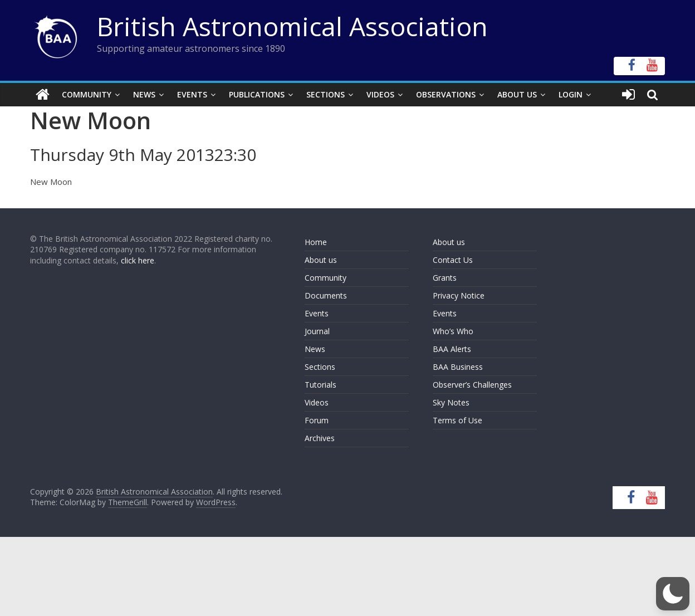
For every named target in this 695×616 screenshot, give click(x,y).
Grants (445, 278)
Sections (326, 94)
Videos (380, 94)
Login (571, 94)
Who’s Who (453, 331)
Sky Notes (451, 402)
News (144, 94)
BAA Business (458, 367)
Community (87, 94)
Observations (446, 94)
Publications (257, 94)
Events (192, 94)
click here (138, 260)
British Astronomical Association (292, 26)
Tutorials (320, 385)
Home (316, 242)
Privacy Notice (459, 295)
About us (321, 260)
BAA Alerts (452, 349)
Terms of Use (457, 420)
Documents (326, 295)
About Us (517, 94)
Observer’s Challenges (472, 385)
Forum (317, 420)
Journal (317, 331)
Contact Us (453, 260)
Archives (320, 438)
